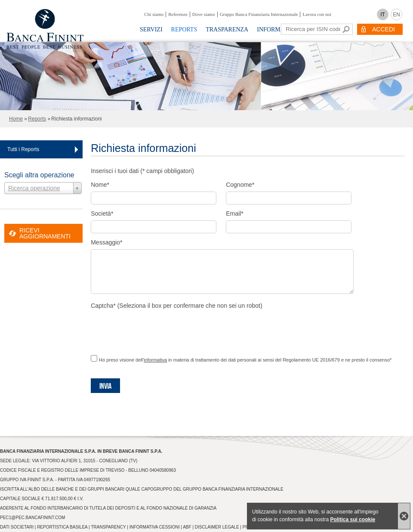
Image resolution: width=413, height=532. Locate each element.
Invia (105, 386)
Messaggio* (106, 242)
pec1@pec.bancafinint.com (32, 518)
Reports (184, 29)
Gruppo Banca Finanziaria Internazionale (259, 14)
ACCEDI (384, 29)
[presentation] (156, 329)
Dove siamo (204, 14)
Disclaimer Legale (217, 527)
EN (396, 15)
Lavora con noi (317, 14)
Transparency (108, 527)
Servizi (151, 29)
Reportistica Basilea (62, 527)
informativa (155, 360)
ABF (187, 527)
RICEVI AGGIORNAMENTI (45, 233)
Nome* (100, 185)
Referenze (178, 14)
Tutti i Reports (23, 149)
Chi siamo (154, 14)
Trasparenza (227, 29)
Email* (234, 213)
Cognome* (240, 185)
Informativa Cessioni (155, 527)
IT (383, 15)
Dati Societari (17, 527)
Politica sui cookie (353, 520)
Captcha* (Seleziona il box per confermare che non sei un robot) (176, 306)
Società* (102, 213)
